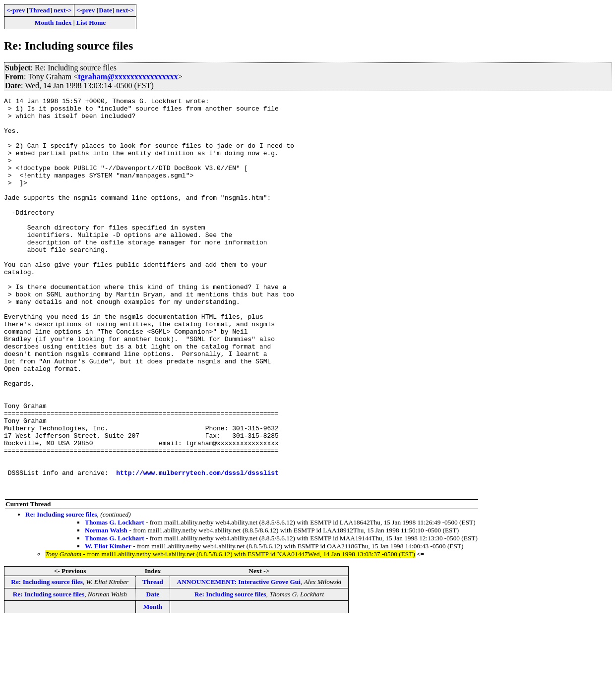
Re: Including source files (61, 593)
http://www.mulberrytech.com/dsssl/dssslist (197, 548)
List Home (91, 23)
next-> (62, 10)
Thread (39, 10)
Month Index (53, 23)
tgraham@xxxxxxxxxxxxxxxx (128, 77)
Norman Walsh (106, 609)
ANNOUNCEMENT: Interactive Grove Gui (239, 661)
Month (153, 685)
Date (105, 10)
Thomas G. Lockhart (115, 601)
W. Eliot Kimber (108, 625)
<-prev (16, 10)
